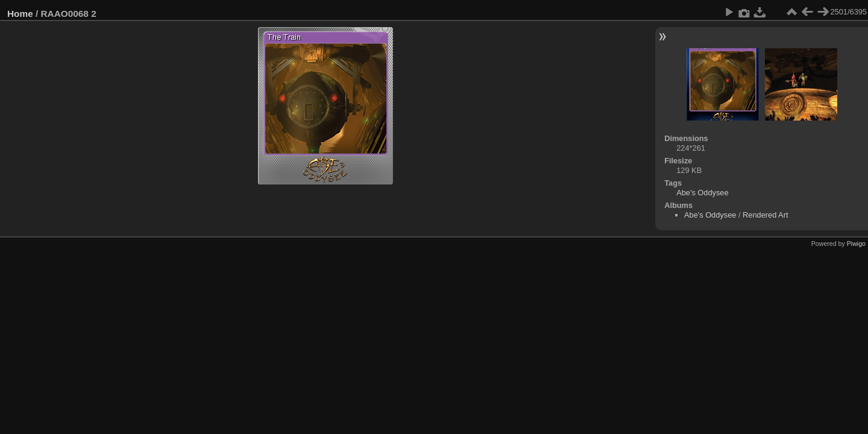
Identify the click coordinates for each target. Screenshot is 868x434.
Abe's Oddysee (702, 193)
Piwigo (856, 244)
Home (20, 14)
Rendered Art (765, 215)
